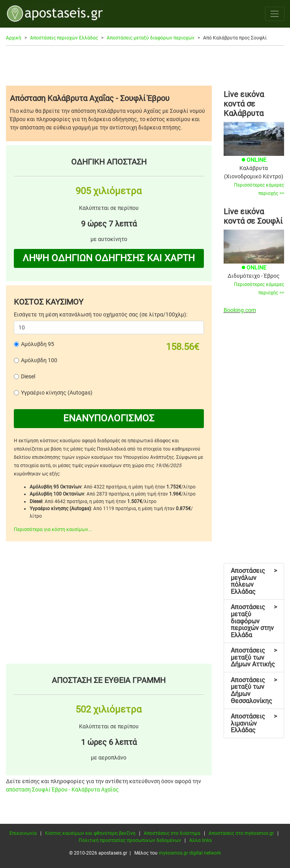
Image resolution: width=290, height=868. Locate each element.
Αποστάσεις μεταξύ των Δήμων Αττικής (254, 657)
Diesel (28, 376)
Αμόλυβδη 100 (39, 360)
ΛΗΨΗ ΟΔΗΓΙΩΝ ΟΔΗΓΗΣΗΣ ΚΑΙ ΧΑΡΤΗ (109, 258)
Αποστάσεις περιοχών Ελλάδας (64, 38)
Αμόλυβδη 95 (38, 344)
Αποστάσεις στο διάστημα (172, 833)
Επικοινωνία (23, 833)
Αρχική (14, 38)
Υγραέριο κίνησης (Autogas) (57, 393)
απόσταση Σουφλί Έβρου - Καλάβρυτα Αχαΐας (62, 789)
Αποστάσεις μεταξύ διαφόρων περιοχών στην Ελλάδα (254, 621)
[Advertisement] (145, 65)
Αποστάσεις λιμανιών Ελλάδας (254, 723)
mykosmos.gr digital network (190, 853)
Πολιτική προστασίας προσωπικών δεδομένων (130, 840)
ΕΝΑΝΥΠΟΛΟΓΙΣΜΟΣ (109, 418)
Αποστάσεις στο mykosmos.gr (241, 833)
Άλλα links (201, 840)
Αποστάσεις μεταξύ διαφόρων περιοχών (151, 38)
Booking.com (240, 310)
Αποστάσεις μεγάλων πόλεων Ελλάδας (254, 581)
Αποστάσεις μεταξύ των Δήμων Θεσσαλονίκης (254, 690)
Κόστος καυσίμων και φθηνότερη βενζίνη (90, 833)
